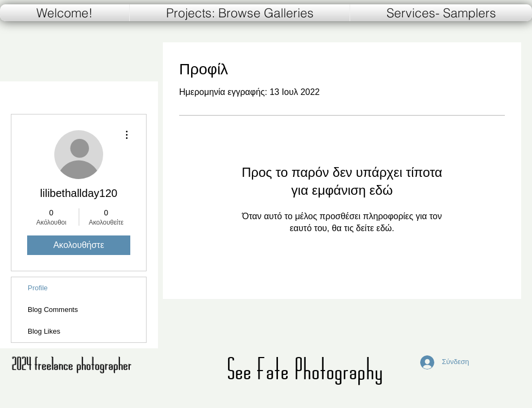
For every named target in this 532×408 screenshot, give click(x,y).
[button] (441, 13)
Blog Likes (44, 331)
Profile (38, 288)
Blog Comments (53, 310)
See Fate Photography (305, 369)
